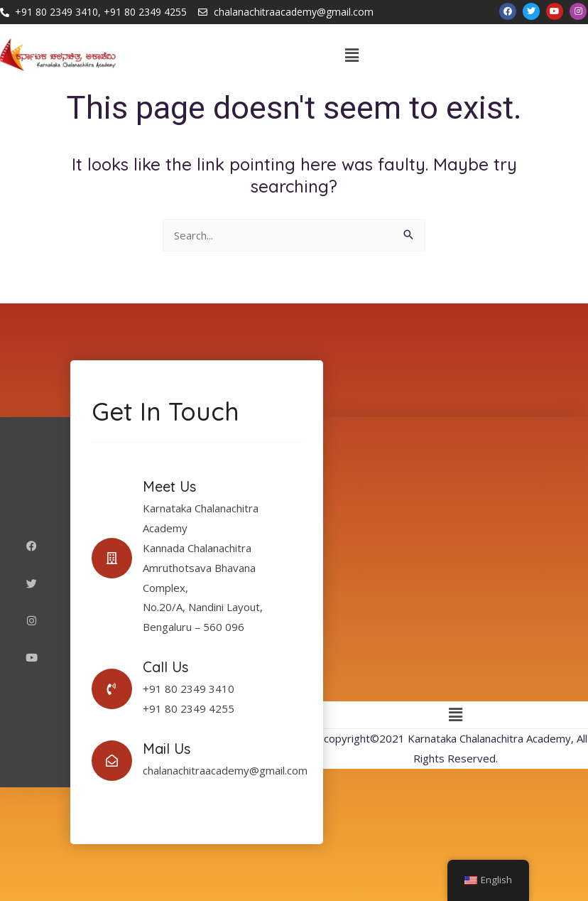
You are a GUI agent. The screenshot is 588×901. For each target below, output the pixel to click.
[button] (352, 55)
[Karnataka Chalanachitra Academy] (456, 559)
